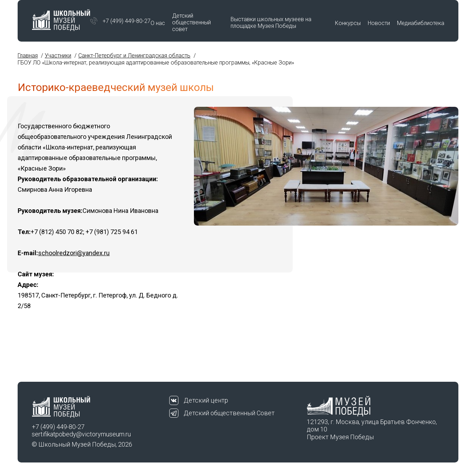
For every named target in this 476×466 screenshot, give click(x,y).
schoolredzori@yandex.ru (74, 253)
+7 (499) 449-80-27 (127, 21)
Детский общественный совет (191, 22)
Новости (379, 23)
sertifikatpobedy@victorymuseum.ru (81, 434)
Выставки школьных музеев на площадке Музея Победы (271, 23)
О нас (158, 23)
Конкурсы (348, 23)
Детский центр (206, 400)
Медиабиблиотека (421, 23)
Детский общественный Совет (229, 413)
